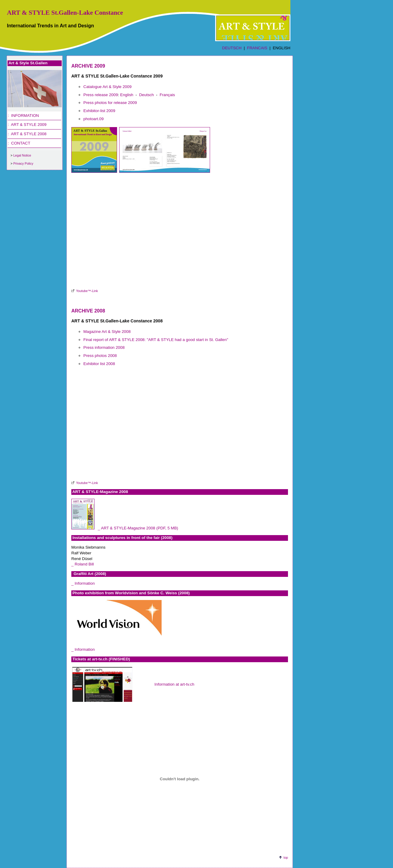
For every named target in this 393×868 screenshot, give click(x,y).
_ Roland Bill (83, 564)
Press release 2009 (101, 95)
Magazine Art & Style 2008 (107, 332)
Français (167, 95)
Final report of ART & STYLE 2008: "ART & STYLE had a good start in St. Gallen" (156, 340)
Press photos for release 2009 (110, 103)
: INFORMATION (23, 116)
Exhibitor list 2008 (99, 364)
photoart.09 (93, 119)
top (286, 857)
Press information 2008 (104, 347)
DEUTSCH (232, 48)
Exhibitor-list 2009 (99, 111)
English (127, 95)
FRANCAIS (257, 48)
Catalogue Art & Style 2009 (107, 87)
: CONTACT (19, 143)
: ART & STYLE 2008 (27, 134)
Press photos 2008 (100, 356)
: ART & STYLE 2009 (27, 125)
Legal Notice (22, 155)
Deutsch (146, 95)
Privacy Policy (23, 163)
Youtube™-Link (87, 291)
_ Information (83, 583)
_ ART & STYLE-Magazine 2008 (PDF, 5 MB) (138, 528)
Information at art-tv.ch (174, 684)
